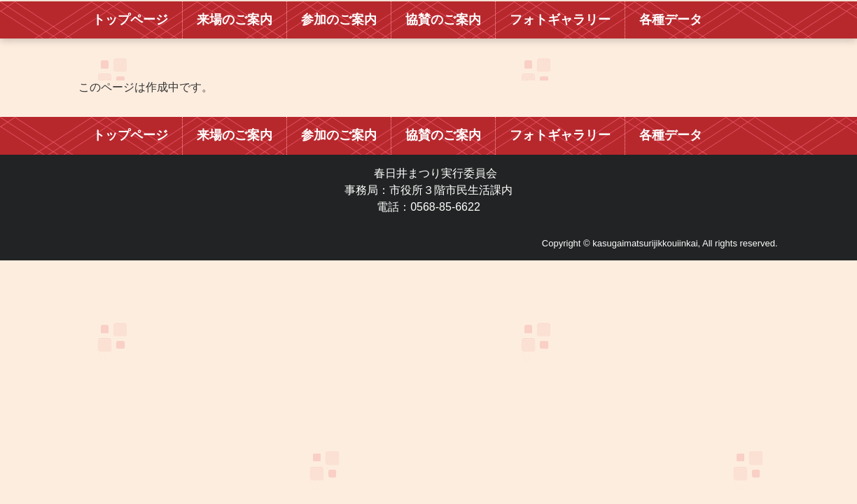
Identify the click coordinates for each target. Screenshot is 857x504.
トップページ (130, 20)
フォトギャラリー (560, 20)
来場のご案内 (235, 20)
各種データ (671, 20)
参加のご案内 (339, 20)
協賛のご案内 (443, 20)
